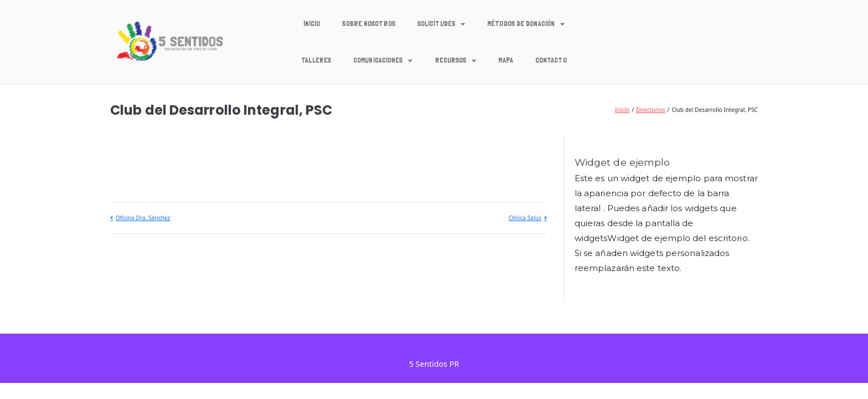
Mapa (505, 60)
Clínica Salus (525, 218)
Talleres (316, 60)
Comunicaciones (383, 61)
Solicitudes (441, 24)
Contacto (551, 60)
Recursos (456, 61)
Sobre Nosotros (368, 24)
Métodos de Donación (526, 24)
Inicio (312, 24)
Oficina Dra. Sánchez (143, 218)
